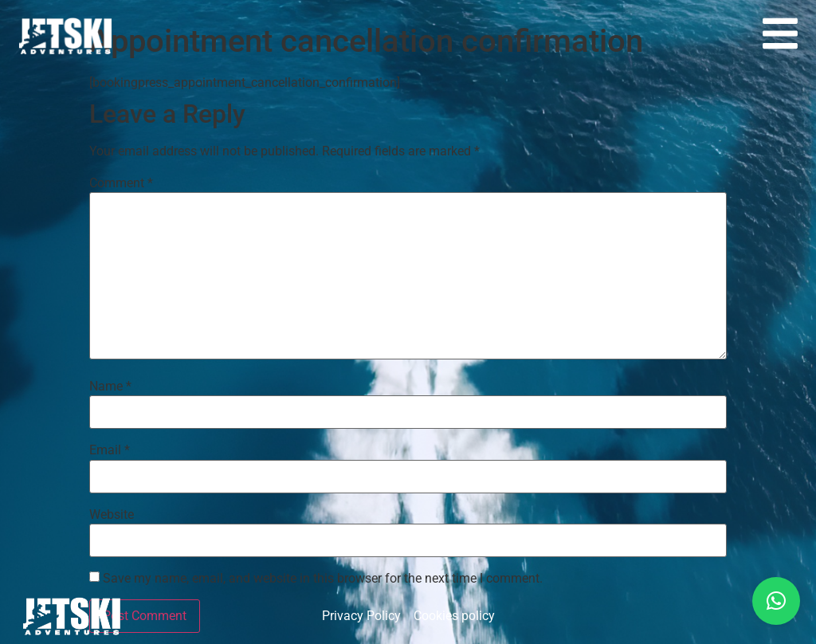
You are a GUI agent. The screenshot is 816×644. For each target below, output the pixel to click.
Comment (121, 183)
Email (110, 450)
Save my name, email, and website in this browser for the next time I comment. (323, 579)
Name (110, 387)
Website (112, 515)
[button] (776, 601)
